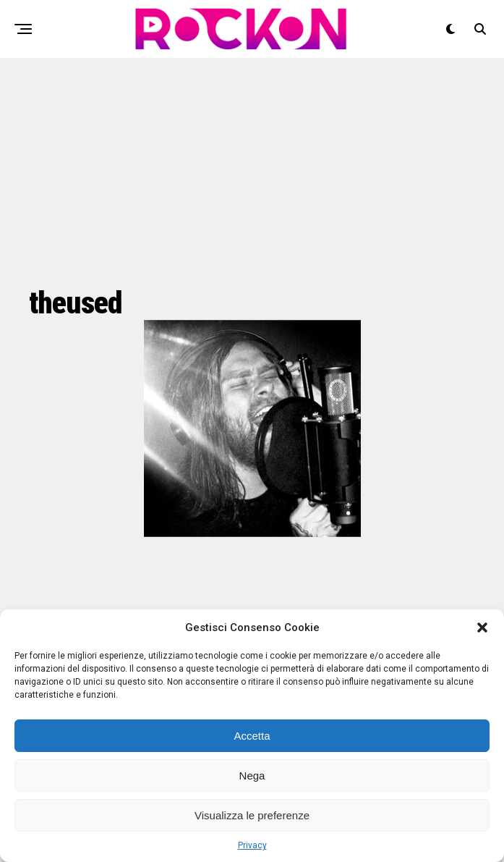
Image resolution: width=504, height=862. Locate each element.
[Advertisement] (252, 170)
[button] (482, 628)
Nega (252, 776)
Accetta (252, 736)
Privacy (252, 845)
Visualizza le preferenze (252, 815)
